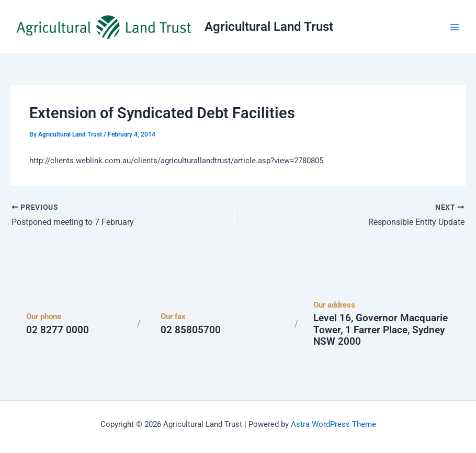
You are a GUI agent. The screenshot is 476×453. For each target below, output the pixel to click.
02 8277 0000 (58, 330)
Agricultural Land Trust (269, 27)
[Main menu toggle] (455, 27)
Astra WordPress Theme (333, 424)
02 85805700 (191, 330)
